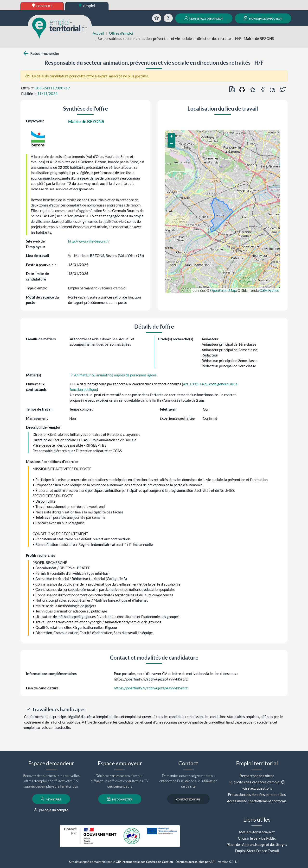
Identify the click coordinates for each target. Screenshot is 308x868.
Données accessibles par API (195, 862)
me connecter (120, 799)
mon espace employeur (263, 18)
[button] (171, 137)
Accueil (98, 33)
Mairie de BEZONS (86, 121)
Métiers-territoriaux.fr (257, 832)
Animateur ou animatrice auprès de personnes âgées (113, 375)
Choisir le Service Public (257, 838)
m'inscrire (51, 799)
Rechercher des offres (257, 776)
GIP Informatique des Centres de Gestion (144, 862)
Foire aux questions (257, 788)
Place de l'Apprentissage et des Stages (257, 844)
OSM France (269, 290)
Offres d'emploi (121, 33)
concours (42, 6)
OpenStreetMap (223, 290)
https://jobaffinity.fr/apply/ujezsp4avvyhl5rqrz (151, 688)
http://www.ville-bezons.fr (89, 241)
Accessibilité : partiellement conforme (257, 801)
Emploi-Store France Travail (257, 851)
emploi (87, 6)
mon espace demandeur (204, 18)
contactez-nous (188, 799)
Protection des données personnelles (257, 794)
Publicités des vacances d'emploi (255, 782)
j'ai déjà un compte (51, 810)
